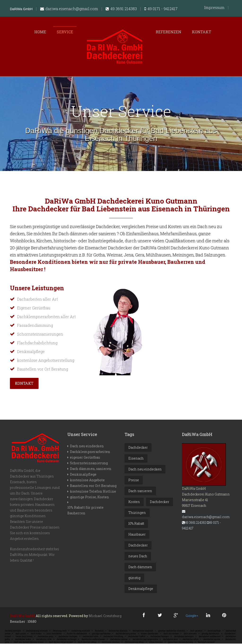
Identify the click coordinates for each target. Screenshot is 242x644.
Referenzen (169, 32)
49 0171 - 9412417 (161, 9)
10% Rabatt (136, 524)
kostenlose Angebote (87, 480)
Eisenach (136, 459)
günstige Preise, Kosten (89, 497)
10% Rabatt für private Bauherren (85, 511)
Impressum (214, 8)
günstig (134, 578)
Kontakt (202, 32)
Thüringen (137, 513)
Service (65, 32)
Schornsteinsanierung (89, 463)
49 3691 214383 (121, 9)
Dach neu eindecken (87, 446)
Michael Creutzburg (105, 616)
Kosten (134, 502)
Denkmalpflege (83, 475)
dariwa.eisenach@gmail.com (69, 9)
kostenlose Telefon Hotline (93, 492)
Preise (134, 480)
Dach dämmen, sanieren (91, 469)
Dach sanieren (140, 491)
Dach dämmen (140, 567)
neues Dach (138, 557)
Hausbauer (137, 535)
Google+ (192, 616)
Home (40, 32)
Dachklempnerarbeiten (90, 452)
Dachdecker (138, 448)
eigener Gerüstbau (85, 458)
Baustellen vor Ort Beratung (93, 486)
